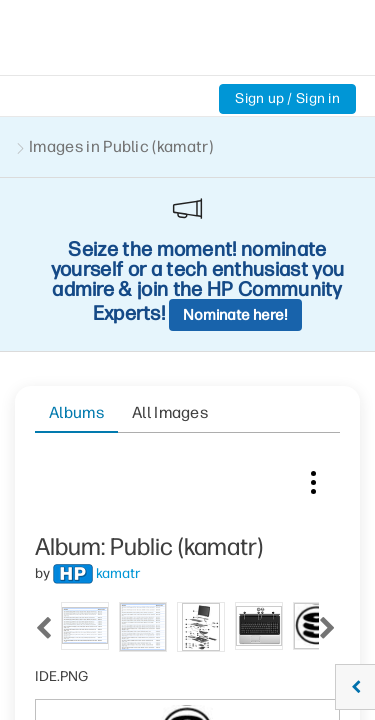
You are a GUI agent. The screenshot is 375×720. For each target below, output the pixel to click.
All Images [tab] (170, 237)
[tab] (71, 449)
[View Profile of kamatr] (118, 398)
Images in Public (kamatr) (121, 146)
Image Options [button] (313, 303)
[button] (273, 655)
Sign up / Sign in (287, 98)
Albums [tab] (76, 237)
